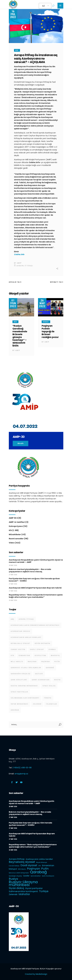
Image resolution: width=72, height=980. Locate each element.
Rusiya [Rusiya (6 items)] (57, 680)
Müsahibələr (15, 534)
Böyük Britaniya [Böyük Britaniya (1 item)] (42, 643)
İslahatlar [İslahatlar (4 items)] (52, 704)
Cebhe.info (19, 254)
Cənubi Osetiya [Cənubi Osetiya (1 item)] (18, 649)
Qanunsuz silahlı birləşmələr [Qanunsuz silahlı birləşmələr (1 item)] (26, 668)
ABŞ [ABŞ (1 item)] (13, 619)
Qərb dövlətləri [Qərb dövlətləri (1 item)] (19, 680)
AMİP (19, 263)
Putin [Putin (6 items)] (57, 662)
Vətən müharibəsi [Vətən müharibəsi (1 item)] (20, 704)
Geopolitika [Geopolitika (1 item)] (40, 656)
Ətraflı (20, 443)
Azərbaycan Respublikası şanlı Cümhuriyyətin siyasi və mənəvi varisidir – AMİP (36, 561)
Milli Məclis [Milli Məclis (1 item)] (17, 662)
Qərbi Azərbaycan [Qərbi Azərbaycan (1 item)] (41, 680)
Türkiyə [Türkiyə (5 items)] (48, 698)
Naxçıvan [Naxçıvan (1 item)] (32, 662)
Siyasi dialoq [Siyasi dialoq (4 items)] (49, 686)
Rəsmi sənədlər (16, 539)
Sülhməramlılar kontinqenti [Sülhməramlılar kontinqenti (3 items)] (25, 698)
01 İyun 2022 (13, 303)
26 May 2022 (42, 303)
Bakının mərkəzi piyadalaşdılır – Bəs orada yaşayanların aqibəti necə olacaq (30, 570)
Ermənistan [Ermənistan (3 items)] (24, 656)
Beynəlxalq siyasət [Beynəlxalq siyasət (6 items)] (20, 643)
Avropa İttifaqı (25, 266)
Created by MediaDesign (36, 974)
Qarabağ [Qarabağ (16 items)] (50, 668)
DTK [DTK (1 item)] (12, 656)
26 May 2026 (13, 600)
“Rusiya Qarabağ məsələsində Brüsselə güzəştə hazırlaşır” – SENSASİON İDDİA (20, 336)
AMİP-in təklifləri (17, 522)
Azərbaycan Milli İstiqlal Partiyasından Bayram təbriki (35, 588)
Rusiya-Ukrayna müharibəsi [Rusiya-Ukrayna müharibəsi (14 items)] (24, 686)
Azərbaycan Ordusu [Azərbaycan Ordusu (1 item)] (20, 631)
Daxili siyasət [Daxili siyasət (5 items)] (37, 649)
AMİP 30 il (13, 518)
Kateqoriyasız (16, 526)
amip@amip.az (21, 774)
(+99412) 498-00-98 (22, 768)
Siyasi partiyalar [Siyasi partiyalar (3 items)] (19, 692)
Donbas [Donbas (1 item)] (52, 649)
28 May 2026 (13, 565)
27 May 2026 (13, 575)
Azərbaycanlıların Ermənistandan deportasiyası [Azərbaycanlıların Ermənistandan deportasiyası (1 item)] (35, 625)
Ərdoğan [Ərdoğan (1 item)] (15, 710)
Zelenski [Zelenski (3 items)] (37, 704)
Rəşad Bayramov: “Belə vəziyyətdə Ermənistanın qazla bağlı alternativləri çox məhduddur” (36, 596)
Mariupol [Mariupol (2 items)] (55, 656)
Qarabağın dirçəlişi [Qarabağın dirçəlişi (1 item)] (21, 674)
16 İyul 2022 (13, 14)
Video (46, 322)
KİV (17, 50)
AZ (43, 6)
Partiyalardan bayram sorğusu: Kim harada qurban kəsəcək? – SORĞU (34, 580)
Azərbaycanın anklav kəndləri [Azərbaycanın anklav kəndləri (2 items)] (26, 637)
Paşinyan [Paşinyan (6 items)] (46, 662)
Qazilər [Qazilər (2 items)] (39, 674)
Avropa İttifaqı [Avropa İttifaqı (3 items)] (26, 619)
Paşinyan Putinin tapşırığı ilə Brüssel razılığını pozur (50, 331)
